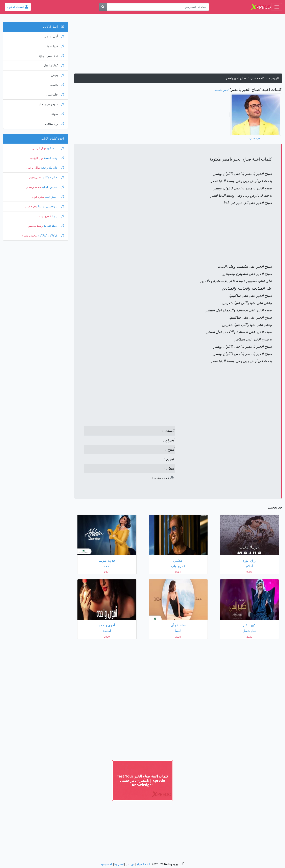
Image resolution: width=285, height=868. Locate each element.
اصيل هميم (35, 177)
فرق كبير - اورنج (52, 56)
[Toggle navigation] (277, 7)
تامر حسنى (221, 90)
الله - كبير (55, 148)
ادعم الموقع (143, 864)
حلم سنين (55, 95)
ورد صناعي (55, 124)
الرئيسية (274, 78)
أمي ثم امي (54, 36)
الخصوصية (106, 864)
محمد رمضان (33, 187)
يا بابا (58, 216)
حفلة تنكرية (53, 226)
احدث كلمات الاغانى (52, 139)
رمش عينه (54, 197)
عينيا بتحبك (55, 46)
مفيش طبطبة (52, 187)
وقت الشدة (54, 158)
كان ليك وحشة (52, 168)
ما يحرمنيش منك (51, 104)
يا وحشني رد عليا (51, 206)
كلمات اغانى (257, 78)
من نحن (130, 864)
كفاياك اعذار (54, 66)
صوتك (57, 114)
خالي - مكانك (53, 177)
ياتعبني (57, 85)
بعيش (58, 75)
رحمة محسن (35, 226)
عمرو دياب (45, 216)
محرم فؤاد (38, 197)
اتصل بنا (119, 864)
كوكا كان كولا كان (50, 236)
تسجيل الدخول (18, 7)
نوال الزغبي (39, 148)
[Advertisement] (178, 45)
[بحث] (103, 7)
